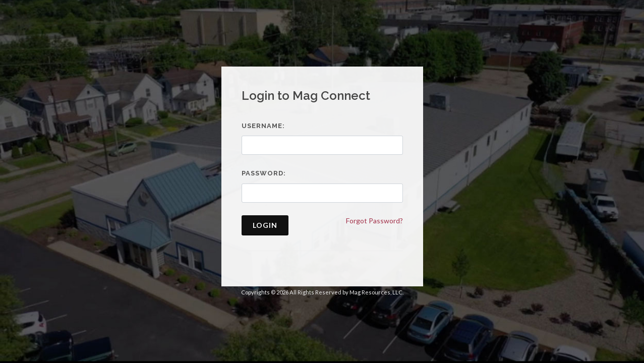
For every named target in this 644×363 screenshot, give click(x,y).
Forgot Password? (374, 221)
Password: (264, 173)
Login (265, 225)
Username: (263, 126)
